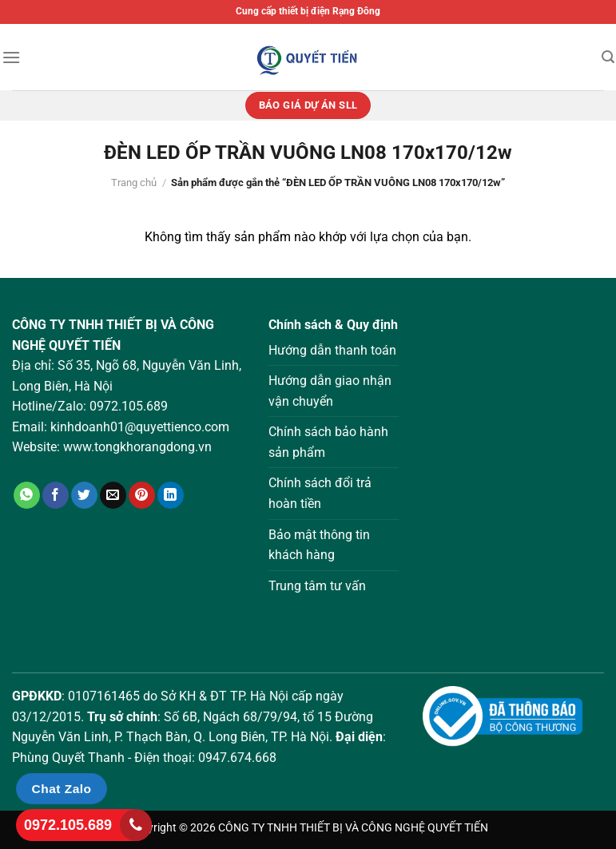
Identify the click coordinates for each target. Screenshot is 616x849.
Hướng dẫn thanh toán (332, 350)
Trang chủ (134, 182)
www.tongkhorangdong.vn (137, 447)
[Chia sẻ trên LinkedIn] (171, 495)
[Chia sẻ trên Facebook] (56, 495)
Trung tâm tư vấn (317, 586)
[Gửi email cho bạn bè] (113, 495)
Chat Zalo (62, 789)
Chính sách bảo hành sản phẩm (328, 442)
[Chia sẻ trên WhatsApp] (27, 495)
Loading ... (513, 474)
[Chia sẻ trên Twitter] (84, 495)
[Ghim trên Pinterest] (142, 495)
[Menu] (11, 57)
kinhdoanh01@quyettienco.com (140, 427)
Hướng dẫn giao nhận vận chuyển (330, 391)
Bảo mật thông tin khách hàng (319, 545)
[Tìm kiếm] (608, 57)
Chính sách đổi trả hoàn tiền (320, 493)
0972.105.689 (129, 406)
